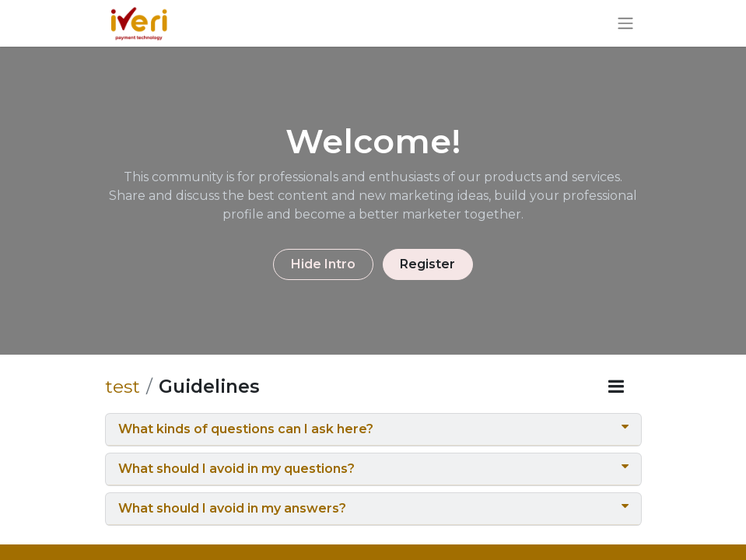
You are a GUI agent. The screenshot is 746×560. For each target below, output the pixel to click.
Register (427, 264)
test (123, 386)
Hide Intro (323, 264)
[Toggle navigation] (625, 24)
